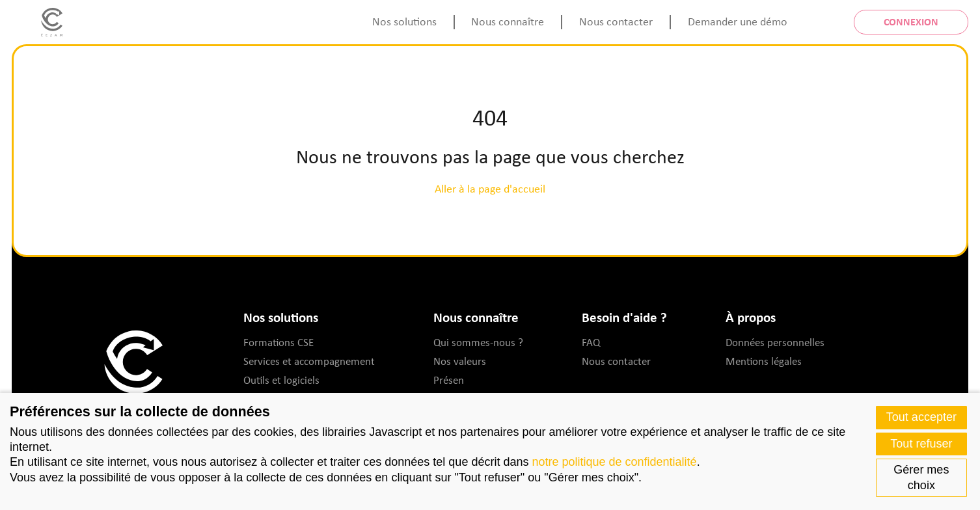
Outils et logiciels (281, 380)
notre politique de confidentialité (614, 462)
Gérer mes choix (921, 477)
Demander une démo (738, 21)
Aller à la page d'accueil (490, 189)
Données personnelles (775, 342)
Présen (449, 380)
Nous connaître (508, 21)
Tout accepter (921, 417)
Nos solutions (404, 21)
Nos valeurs (460, 361)
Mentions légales (764, 361)
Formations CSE (279, 342)
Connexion (911, 21)
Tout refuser (921, 444)
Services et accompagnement (309, 361)
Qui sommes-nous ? (478, 342)
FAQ (591, 342)
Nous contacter (616, 21)
